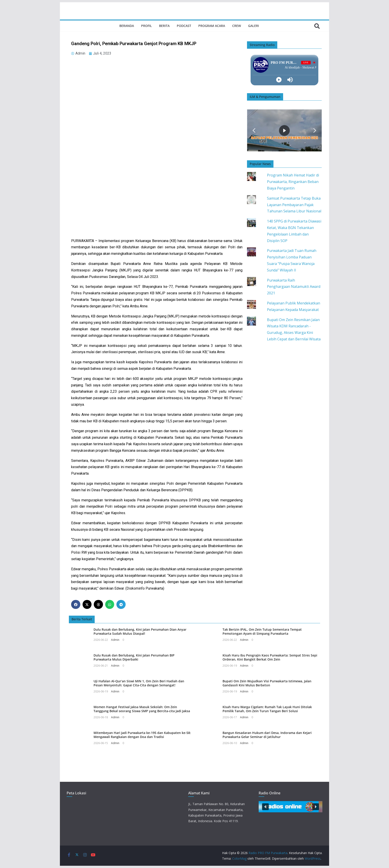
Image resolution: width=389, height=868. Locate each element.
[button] (76, 605)
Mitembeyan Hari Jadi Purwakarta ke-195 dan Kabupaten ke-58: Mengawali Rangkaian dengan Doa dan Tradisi (142, 735)
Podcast (184, 26)
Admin (115, 640)
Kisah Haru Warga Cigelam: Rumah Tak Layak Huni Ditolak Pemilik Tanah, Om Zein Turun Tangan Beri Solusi (267, 709)
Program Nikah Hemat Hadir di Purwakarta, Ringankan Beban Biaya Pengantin (293, 182)
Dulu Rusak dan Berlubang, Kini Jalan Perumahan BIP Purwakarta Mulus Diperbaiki (134, 657)
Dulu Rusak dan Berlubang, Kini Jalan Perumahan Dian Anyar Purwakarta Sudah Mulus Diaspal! (140, 631)
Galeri (254, 26)
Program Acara (212, 26)
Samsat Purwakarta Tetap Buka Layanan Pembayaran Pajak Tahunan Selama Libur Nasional (294, 205)
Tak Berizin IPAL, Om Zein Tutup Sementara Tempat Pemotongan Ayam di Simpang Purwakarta (262, 631)
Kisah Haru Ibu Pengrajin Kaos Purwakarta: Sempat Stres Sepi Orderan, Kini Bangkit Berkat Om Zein (270, 657)
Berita (164, 26)
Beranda (127, 26)
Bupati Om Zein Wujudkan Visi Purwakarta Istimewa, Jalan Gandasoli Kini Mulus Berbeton (267, 683)
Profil (146, 26)
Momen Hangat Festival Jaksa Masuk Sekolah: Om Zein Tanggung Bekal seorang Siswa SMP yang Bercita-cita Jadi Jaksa (142, 709)
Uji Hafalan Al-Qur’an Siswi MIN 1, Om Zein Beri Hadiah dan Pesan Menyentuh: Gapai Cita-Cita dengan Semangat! (139, 683)
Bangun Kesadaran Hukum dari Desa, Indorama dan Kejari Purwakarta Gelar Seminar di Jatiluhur (267, 735)
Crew (237, 26)
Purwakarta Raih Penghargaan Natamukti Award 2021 (294, 287)
